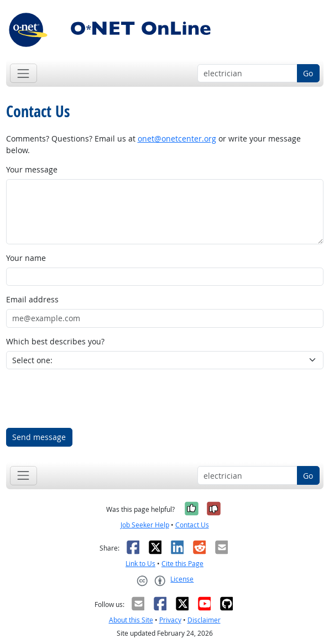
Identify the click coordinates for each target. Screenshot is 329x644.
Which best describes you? (55, 341)
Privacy (170, 620)
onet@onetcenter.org (177, 138)
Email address (32, 299)
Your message (32, 169)
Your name (26, 258)
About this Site (131, 620)
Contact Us (192, 525)
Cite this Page (182, 564)
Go (308, 73)
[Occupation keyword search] (247, 74)
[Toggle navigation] (23, 73)
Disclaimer (204, 620)
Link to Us (140, 564)
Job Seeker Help (145, 525)
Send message (39, 437)
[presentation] (90, 399)
